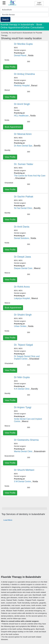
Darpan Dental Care (23, 268)
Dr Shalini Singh (23, 315)
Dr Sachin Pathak (24, 197)
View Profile (10, 67)
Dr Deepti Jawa (22, 257)
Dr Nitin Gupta (22, 377)
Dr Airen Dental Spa (23, 146)
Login (39, 3)
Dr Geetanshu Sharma (26, 440)
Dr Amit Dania (22, 227)
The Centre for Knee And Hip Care (30, 176)
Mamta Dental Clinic (23, 451)
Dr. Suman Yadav (24, 164)
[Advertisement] (24, 550)
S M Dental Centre (23, 481)
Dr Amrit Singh (22, 104)
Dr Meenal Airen (23, 134)
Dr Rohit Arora (22, 287)
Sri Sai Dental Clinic (23, 208)
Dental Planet (20, 55)
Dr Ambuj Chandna (24, 74)
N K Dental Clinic (22, 389)
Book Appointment (13, 127)
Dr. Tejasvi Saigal (23, 345)
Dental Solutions (22, 238)
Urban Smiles (20, 326)
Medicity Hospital (22, 86)
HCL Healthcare (21, 116)
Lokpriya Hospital (22, 298)
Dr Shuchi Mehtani (24, 470)
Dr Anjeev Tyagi (23, 407)
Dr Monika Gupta (23, 44)
